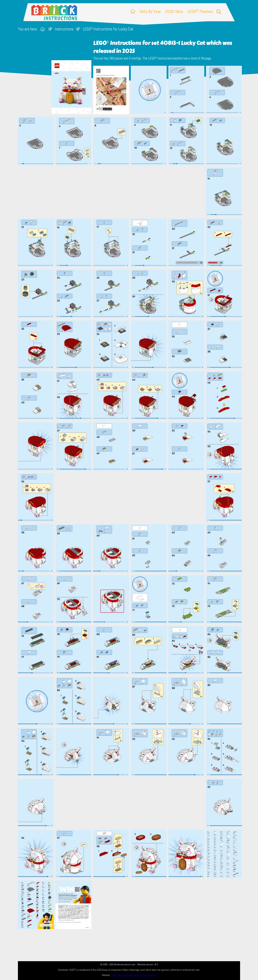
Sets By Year (150, 11)
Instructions (64, 29)
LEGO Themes (200, 11)
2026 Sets (174, 11)
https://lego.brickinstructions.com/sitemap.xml (134, 975)
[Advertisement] (131, 192)
